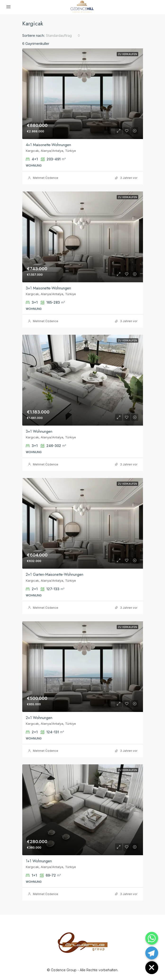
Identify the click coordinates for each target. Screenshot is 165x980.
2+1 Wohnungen (39, 718)
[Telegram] (152, 953)
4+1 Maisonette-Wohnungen (48, 145)
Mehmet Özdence (46, 178)
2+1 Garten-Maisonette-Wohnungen (55, 574)
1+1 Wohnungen (39, 861)
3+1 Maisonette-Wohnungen (48, 288)
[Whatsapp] (152, 938)
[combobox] (63, 36)
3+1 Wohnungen (39, 431)
